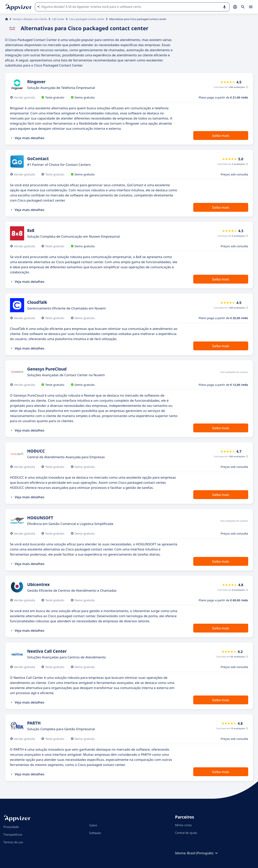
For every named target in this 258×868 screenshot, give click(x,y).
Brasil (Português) (203, 853)
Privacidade (11, 827)
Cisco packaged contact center (87, 19)
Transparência (13, 834)
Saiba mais (221, 136)
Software (95, 833)
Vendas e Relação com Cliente (30, 19)
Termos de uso (13, 842)
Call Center (58, 19)
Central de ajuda (186, 833)
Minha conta (183, 825)
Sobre (93, 825)
